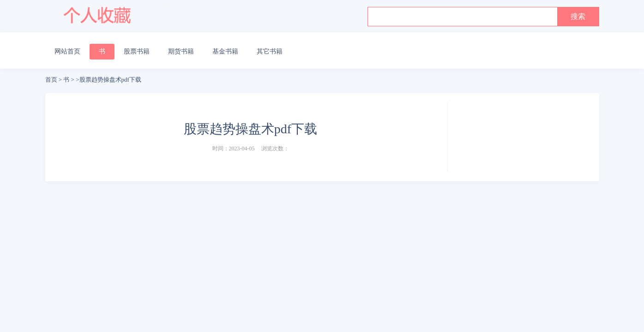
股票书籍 (137, 51)
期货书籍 (181, 51)
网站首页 (67, 51)
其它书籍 (270, 51)
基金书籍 (225, 51)
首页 (51, 80)
